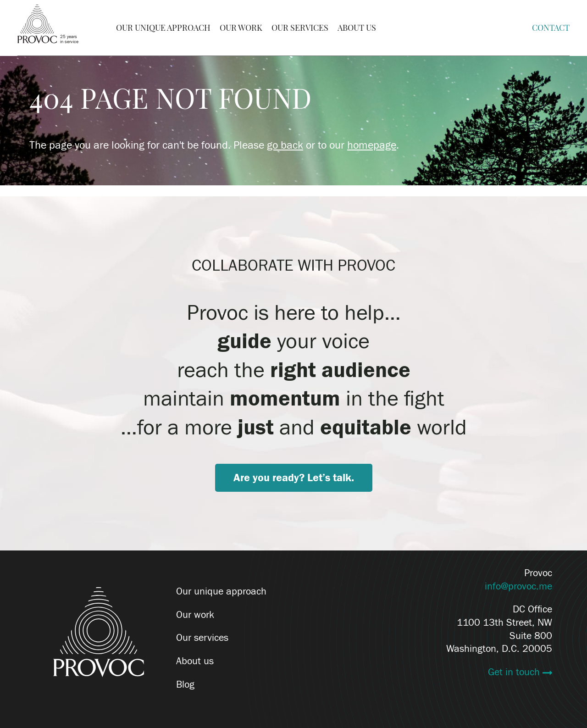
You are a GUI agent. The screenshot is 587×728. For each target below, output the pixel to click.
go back (285, 145)
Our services (202, 638)
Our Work (241, 28)
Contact (551, 28)
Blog (185, 684)
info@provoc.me (518, 586)
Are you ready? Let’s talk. (294, 478)
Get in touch (515, 672)
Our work (195, 615)
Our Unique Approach (163, 28)
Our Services (300, 28)
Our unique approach (221, 591)
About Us (357, 28)
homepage (372, 145)
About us (195, 661)
